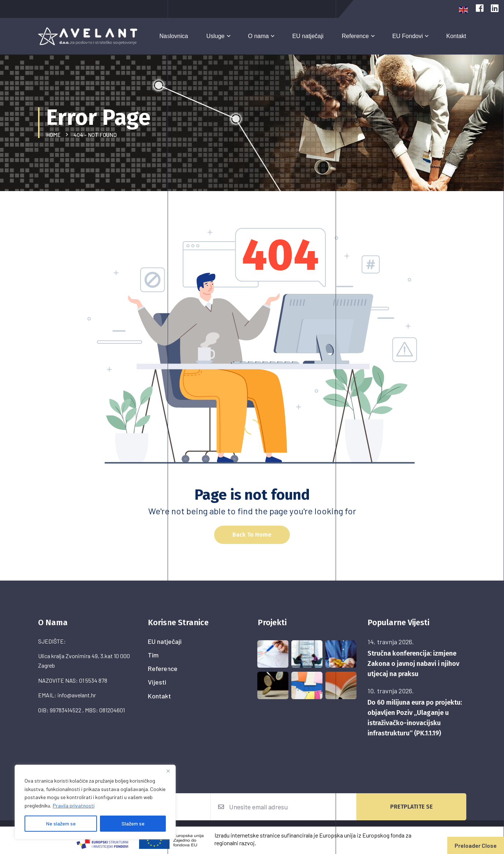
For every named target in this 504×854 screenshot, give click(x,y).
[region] (95, 802)
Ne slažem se (61, 823)
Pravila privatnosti (74, 805)
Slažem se (133, 823)
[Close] (168, 771)
